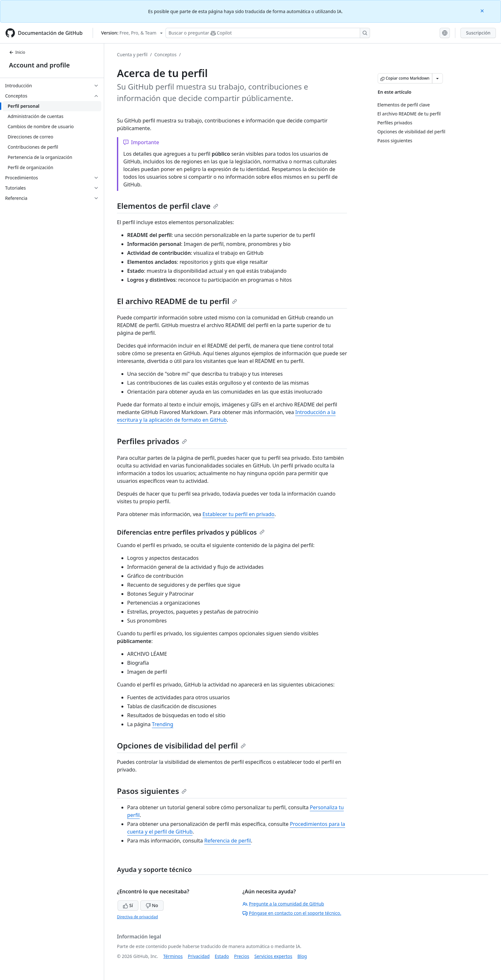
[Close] (483, 10)
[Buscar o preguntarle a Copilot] (268, 33)
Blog (302, 956)
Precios (242, 956)
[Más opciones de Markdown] (437, 78)
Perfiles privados (152, 441)
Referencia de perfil (227, 841)
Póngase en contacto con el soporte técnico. (292, 913)
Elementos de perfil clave (168, 206)
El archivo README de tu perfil (177, 301)
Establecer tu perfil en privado (239, 514)
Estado (222, 956)
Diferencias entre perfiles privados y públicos (191, 532)
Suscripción (478, 33)
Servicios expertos (273, 956)
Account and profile (39, 65)
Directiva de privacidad (137, 917)
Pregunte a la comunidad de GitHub (283, 904)
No (152, 905)
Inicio (17, 52)
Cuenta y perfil (132, 55)
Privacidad (199, 956)
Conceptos (165, 55)
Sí (128, 905)
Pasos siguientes (152, 791)
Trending (162, 724)
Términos (173, 956)
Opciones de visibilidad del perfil (181, 745)
